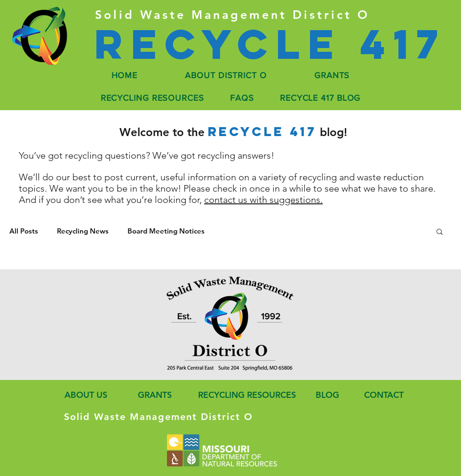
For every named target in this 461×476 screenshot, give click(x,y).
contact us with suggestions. (263, 200)
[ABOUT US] (84, 395)
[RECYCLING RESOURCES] (244, 395)
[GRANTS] (154, 395)
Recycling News (83, 231)
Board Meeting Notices (166, 231)
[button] (440, 232)
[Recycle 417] (270, 44)
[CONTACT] (383, 395)
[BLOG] (327, 395)
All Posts (24, 231)
